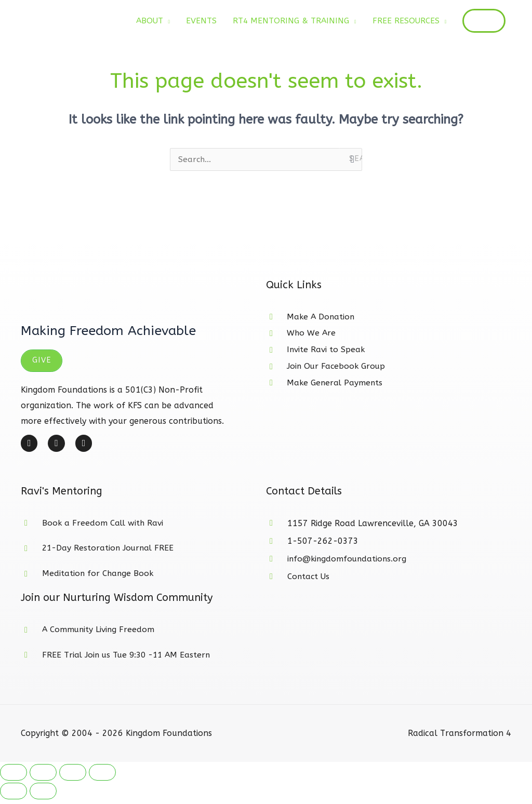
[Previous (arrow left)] (14, 796)
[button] (482, 21)
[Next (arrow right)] (43, 796)
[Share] (73, 777)
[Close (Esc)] (102, 777)
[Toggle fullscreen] (43, 777)
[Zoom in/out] (14, 777)
